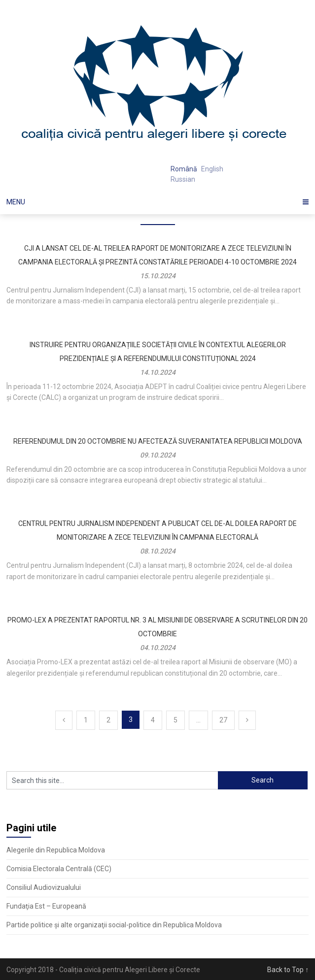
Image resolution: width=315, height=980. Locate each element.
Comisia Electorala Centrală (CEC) (59, 869)
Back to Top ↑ (288, 970)
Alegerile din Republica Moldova (56, 850)
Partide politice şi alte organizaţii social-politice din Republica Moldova (114, 925)
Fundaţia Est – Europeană (46, 906)
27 (223, 720)
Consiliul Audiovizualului (44, 887)
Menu (16, 202)
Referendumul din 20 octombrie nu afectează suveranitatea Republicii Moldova (158, 441)
